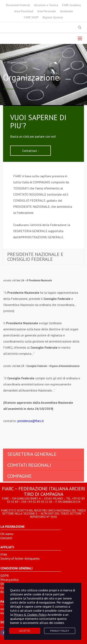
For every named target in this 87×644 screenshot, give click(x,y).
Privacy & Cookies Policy (30, 615)
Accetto (25, 631)
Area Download (24, 11)
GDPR (5, 575)
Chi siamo (7, 534)
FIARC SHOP (31, 17)
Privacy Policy (60, 631)
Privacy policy (9, 580)
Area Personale (47, 11)
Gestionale (66, 11)
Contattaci (30, 151)
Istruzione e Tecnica (46, 5)
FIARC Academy (72, 5)
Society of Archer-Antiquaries (20, 558)
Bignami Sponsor (53, 17)
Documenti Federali (18, 5)
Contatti (6, 538)
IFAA (4, 554)
